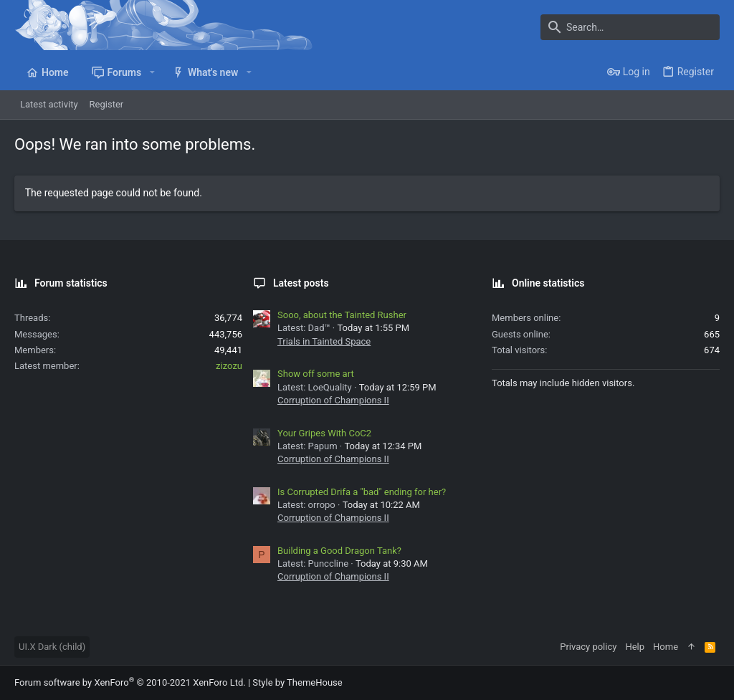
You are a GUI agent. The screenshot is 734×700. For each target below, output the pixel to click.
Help (635, 647)
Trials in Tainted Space (324, 341)
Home (666, 647)
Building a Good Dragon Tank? (339, 551)
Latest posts (301, 283)
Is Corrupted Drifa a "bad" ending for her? (362, 492)
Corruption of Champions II (333, 400)
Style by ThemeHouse (297, 682)
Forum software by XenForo (130, 682)
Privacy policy (588, 647)
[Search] (630, 27)
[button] (152, 72)
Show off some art (316, 374)
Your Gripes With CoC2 (324, 433)
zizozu (229, 366)
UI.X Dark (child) (52, 647)
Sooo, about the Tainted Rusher (342, 315)
